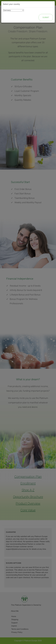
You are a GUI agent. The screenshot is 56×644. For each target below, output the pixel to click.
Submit (46, 17)
